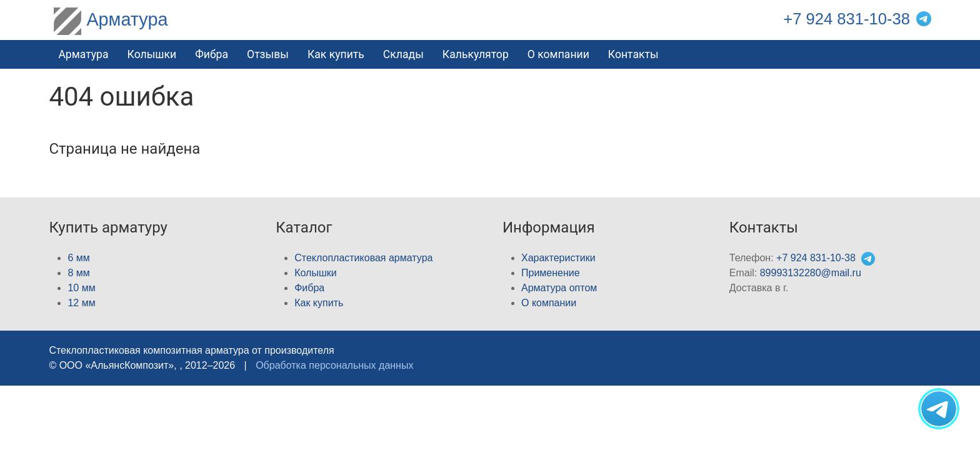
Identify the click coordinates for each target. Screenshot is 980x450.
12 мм (81, 303)
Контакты (633, 54)
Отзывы (268, 54)
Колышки (315, 273)
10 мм (81, 288)
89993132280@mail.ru (811, 273)
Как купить (319, 303)
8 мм (78, 273)
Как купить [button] (336, 54)
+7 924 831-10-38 (847, 19)
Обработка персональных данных (334, 365)
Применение (551, 273)
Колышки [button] (152, 54)
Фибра (212, 54)
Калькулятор (476, 54)
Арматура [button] (83, 54)
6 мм (78, 258)
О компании (558, 54)
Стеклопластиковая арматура (363, 258)
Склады (403, 54)
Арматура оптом (559, 288)
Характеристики (558, 258)
